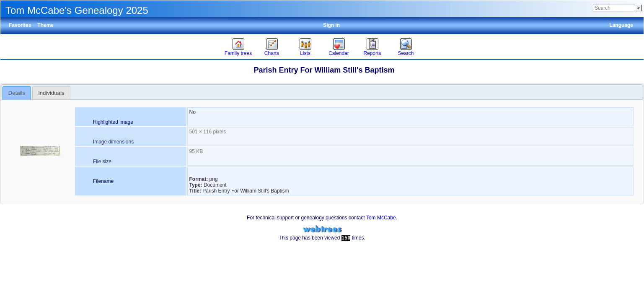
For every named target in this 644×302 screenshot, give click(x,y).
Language (621, 25)
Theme (45, 25)
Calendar (339, 53)
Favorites (20, 25)
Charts (272, 53)
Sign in (331, 25)
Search (406, 53)
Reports (372, 53)
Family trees (238, 53)
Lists (305, 53)
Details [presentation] (17, 93)
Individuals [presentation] (51, 93)
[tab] (17, 93)
